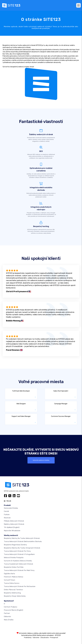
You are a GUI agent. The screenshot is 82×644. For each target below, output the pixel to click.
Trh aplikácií (12, 527)
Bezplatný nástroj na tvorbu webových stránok (22, 538)
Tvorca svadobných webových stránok (18, 564)
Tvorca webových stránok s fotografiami (19, 554)
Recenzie (7, 518)
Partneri (7, 613)
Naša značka (9, 620)
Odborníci (7, 616)
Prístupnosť (54, 638)
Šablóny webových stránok (14, 524)
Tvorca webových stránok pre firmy (17, 551)
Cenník (6, 511)
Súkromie (36, 638)
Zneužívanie (45, 638)
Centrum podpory (11, 607)
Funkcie (7, 515)
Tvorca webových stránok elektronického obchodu (23, 541)
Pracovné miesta (13, 610)
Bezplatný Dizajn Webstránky (15, 596)
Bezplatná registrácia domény (15, 545)
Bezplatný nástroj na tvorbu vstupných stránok (22, 548)
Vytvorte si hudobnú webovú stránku (18, 561)
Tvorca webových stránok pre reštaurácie (20, 586)
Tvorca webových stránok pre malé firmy (19, 570)
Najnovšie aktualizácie (12, 531)
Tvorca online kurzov (12, 583)
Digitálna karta (9, 574)
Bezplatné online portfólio (14, 567)
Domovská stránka (11, 508)
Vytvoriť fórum (9, 580)
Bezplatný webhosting (12, 593)
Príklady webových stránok (14, 521)
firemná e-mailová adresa (13, 577)
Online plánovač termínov (13, 590)
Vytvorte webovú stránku (41, 460)
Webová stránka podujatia (14, 558)
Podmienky (28, 638)
